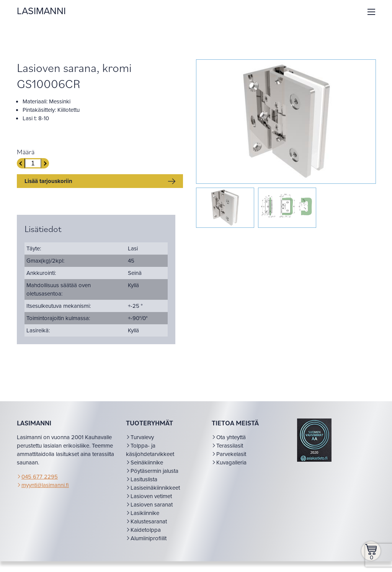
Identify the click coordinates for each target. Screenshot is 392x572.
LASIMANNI (44, 11)
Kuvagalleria (231, 471)
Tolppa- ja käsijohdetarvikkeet (151, 458)
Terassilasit (229, 454)
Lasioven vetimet (152, 505)
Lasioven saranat (152, 513)
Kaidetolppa (146, 538)
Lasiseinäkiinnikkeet (156, 496)
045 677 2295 (42, 485)
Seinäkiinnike (148, 471)
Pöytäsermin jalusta (155, 479)
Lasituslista (145, 488)
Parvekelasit (231, 463)
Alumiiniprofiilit (149, 547)
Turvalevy (143, 446)
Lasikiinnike (146, 521)
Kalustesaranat (149, 530)
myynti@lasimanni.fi (47, 494)
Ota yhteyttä (231, 446)
